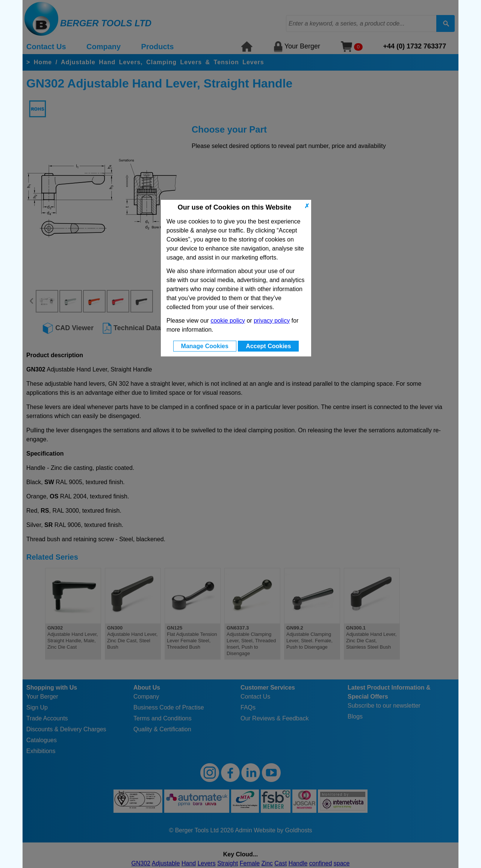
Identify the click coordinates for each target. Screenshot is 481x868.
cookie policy (228, 321)
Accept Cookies (268, 346)
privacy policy (272, 321)
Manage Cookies (205, 346)
